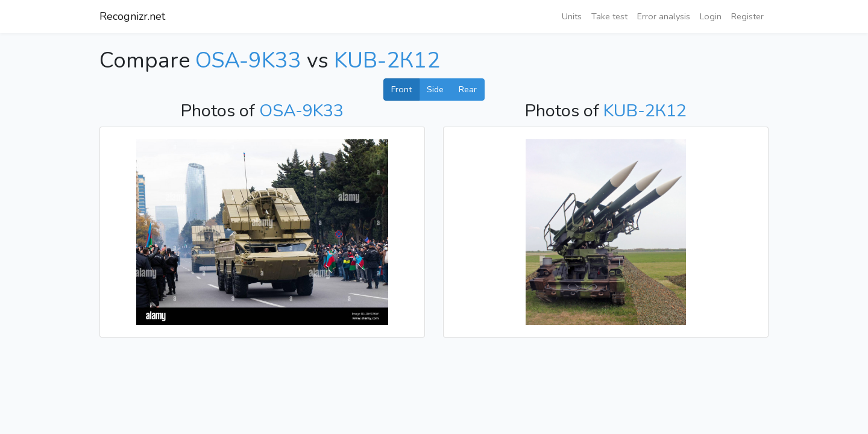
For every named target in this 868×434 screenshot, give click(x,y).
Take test (609, 16)
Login (711, 16)
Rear (468, 89)
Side (435, 89)
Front (401, 89)
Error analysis (664, 16)
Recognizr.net (132, 16)
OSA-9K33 (248, 61)
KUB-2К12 (387, 61)
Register (747, 16)
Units (572, 16)
